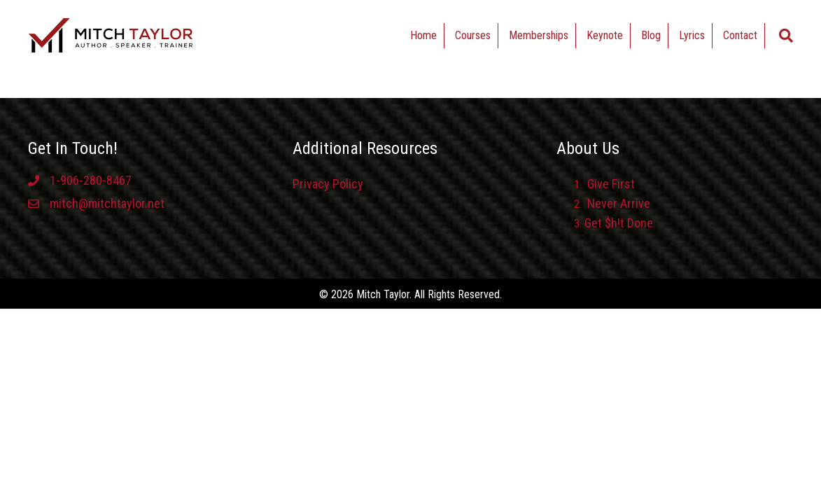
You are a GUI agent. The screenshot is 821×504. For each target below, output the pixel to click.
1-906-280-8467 (91, 180)
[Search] (786, 36)
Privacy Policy (328, 184)
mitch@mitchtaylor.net (107, 203)
